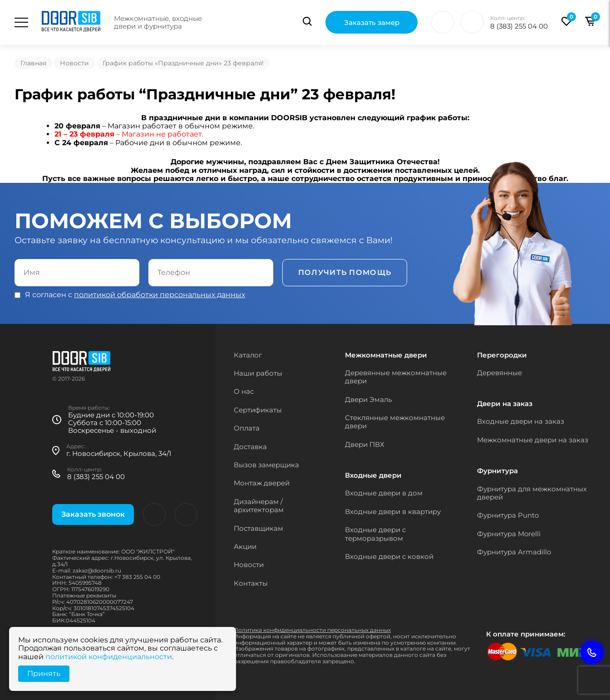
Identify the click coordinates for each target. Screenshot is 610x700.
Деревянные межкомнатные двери (396, 377)
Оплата (247, 428)
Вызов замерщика (266, 465)
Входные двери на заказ (521, 421)
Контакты (251, 583)
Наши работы (258, 373)
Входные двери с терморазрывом (375, 534)
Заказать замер (372, 23)
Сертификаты (258, 410)
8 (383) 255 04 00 (519, 26)
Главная (33, 63)
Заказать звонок (93, 514)
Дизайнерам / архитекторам (259, 506)
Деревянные (499, 373)
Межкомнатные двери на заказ (533, 440)
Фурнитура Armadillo (514, 552)
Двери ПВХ (365, 444)
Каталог (248, 355)
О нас (244, 391)
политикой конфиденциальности (109, 657)
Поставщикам (258, 528)
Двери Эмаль (368, 399)
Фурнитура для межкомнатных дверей (532, 493)
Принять (44, 673)
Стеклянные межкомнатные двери (395, 422)
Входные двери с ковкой (389, 556)
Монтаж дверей (262, 483)
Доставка (250, 447)
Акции (245, 546)
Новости (74, 63)
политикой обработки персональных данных (160, 295)
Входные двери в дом (384, 493)
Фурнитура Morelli (509, 534)
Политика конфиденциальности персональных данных (312, 630)
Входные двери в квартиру (393, 512)
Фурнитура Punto (508, 515)
